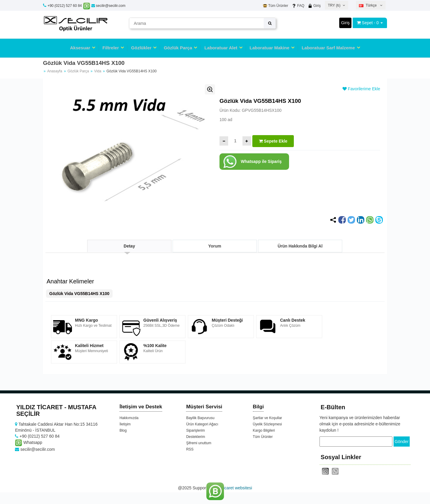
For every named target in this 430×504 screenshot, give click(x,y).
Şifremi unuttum (199, 443)
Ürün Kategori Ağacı (202, 424)
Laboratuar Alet (221, 48)
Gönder (402, 442)
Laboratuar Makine (269, 48)
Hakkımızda (129, 418)
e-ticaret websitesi (235, 488)
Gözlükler (141, 48)
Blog (123, 430)
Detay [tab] (129, 246)
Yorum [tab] (215, 246)
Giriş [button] (345, 23)
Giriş (314, 6)
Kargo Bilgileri (264, 430)
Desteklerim (195, 437)
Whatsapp (29, 442)
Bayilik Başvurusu (200, 418)
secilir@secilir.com (108, 6)
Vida (98, 71)
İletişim (125, 424)
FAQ (298, 6)
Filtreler (111, 48)
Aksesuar (80, 48)
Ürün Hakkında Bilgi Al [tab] (300, 246)
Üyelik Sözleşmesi (267, 424)
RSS (190, 449)
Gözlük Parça (178, 48)
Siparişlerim (195, 430)
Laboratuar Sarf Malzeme (328, 48)
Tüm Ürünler (275, 6)
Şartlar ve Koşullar (268, 418)
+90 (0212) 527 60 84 (65, 6)
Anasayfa (55, 71)
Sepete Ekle (273, 141)
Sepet (367, 23)
